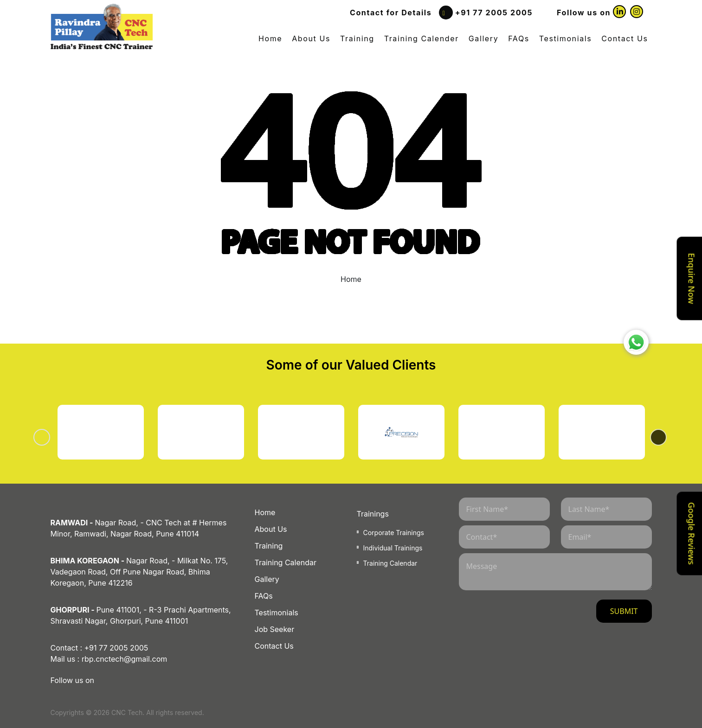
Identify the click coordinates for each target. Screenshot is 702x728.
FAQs (519, 38)
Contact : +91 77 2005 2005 (100, 648)
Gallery (483, 38)
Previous (53, 437)
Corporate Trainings (394, 533)
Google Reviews (692, 533)
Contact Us (625, 38)
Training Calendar (286, 562)
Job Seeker (275, 629)
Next (649, 437)
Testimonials (565, 38)
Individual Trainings (393, 548)
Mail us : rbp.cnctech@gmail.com (109, 659)
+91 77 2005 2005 (494, 13)
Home (270, 38)
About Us (311, 38)
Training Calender (422, 38)
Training (357, 38)
